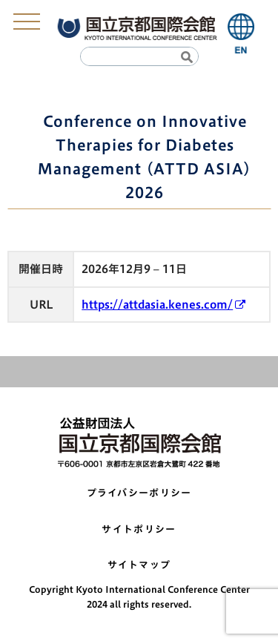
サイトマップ (139, 565)
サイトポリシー (139, 529)
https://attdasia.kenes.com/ (157, 305)
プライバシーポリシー (139, 493)
